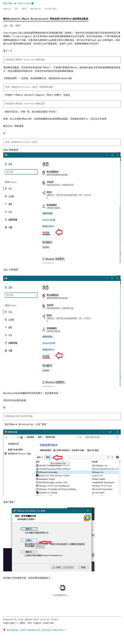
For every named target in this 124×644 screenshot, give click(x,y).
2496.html (24, 3)
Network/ (36, 8)
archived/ (51, 8)
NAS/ (25, 8)
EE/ (17, 8)
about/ (7, 8)
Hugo (21, 619)
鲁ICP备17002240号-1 (54, 630)
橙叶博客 (8, 3)
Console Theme (49, 619)
